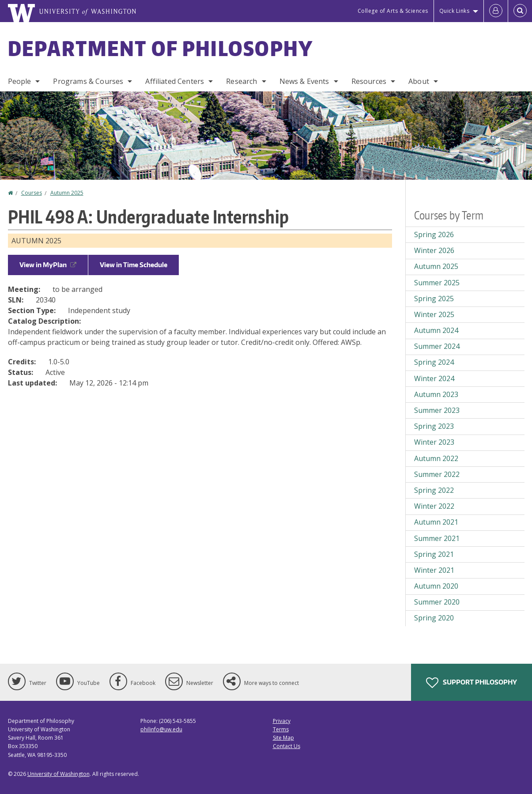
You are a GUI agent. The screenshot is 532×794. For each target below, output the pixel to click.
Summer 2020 (437, 602)
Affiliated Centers (175, 81)
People (20, 81)
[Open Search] (520, 11)
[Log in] (496, 11)
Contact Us (287, 746)
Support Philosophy (472, 683)
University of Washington (58, 774)
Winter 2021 (434, 570)
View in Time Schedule (134, 265)
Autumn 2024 (436, 330)
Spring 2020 (434, 618)
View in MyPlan (48, 265)
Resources (369, 81)
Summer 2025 (437, 283)
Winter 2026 (434, 250)
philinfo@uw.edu (161, 729)
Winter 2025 (434, 314)
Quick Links (455, 11)
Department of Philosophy (161, 48)
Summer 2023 (437, 410)
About (419, 81)
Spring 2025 (434, 299)
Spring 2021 (434, 554)
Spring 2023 (434, 426)
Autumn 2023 (436, 394)
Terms (281, 729)
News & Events (304, 81)
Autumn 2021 (436, 522)
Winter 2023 (434, 442)
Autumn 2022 (436, 458)
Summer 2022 (437, 474)
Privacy (282, 721)
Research (241, 81)
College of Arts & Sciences (393, 11)
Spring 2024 (434, 362)
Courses (32, 193)
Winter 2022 (434, 506)
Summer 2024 (437, 346)
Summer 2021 (437, 538)
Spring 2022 (434, 490)
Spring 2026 (434, 234)
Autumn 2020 (436, 586)
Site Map (283, 738)
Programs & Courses (88, 81)
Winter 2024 (434, 378)
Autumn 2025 (67, 193)
